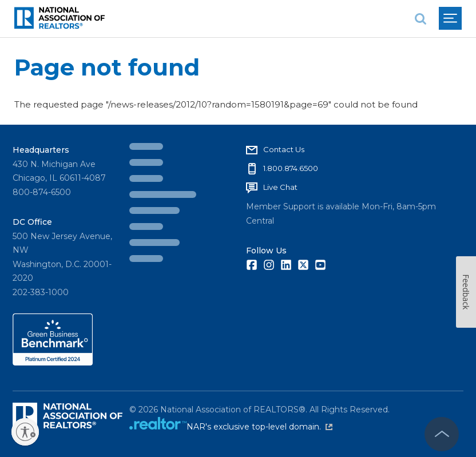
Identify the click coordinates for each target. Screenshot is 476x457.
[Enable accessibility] (25, 432)
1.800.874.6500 (291, 168)
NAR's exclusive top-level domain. (259, 427)
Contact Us (284, 149)
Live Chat (280, 187)
